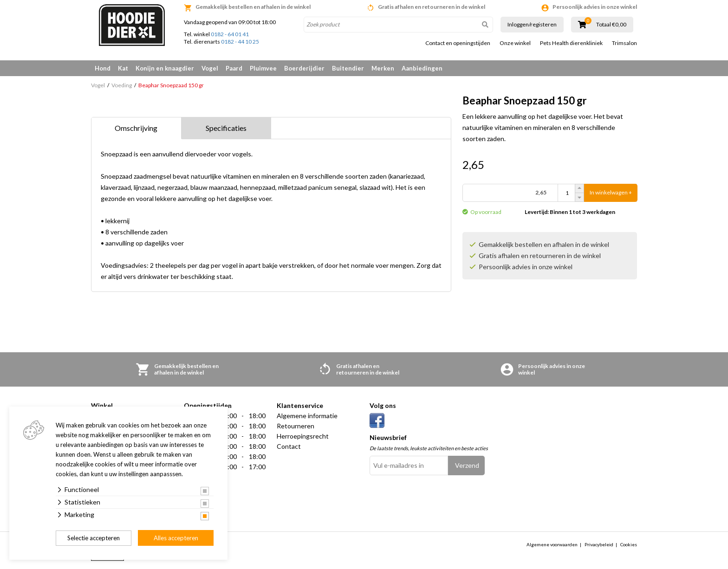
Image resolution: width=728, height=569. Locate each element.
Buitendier (348, 68)
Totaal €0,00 (611, 25)
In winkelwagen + (611, 193)
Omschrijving (136, 128)
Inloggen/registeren (532, 24)
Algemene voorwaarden (552, 544)
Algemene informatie (307, 416)
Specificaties (226, 128)
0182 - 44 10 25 (240, 42)
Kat (123, 68)
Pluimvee (263, 68)
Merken (383, 68)
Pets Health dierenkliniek (571, 43)
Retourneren (296, 426)
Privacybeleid (599, 544)
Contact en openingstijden (458, 43)
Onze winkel (515, 43)
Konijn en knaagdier (165, 68)
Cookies (629, 544)
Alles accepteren (176, 538)
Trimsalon (624, 43)
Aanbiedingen (422, 68)
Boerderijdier (304, 68)
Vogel (210, 68)
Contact (289, 446)
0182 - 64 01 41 (230, 34)
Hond (103, 68)
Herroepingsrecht (303, 436)
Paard (234, 68)
